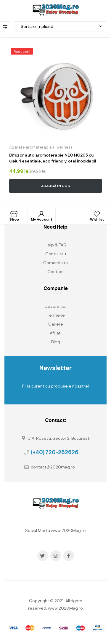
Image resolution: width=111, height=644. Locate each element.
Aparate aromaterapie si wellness (41, 147)
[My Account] (41, 214)
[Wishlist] (97, 214)
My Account (42, 219)
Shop (14, 219)
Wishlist (97, 219)
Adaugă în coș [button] (56, 186)
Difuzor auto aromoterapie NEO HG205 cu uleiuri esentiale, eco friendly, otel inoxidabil (53, 158)
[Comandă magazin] (60, 26)
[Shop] (14, 214)
